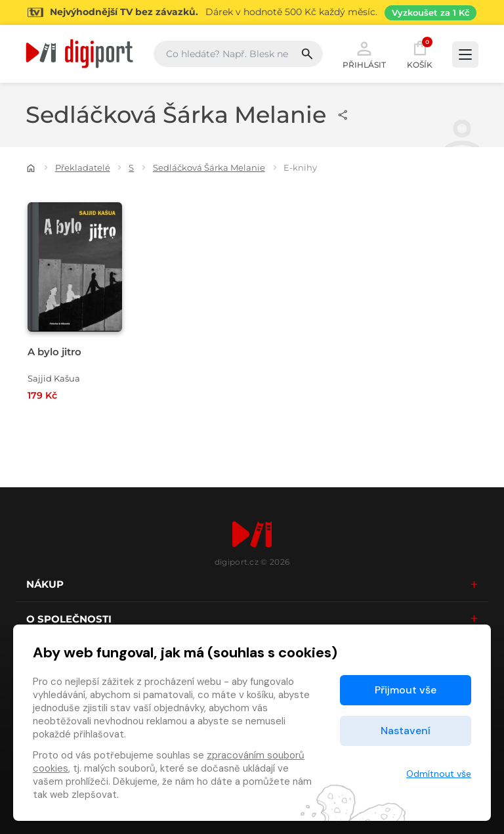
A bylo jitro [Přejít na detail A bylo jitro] (54, 352)
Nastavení (406, 731)
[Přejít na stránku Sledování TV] (252, 12)
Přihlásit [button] (364, 54)
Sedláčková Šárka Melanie (209, 167)
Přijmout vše (406, 690)
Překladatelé (83, 167)
